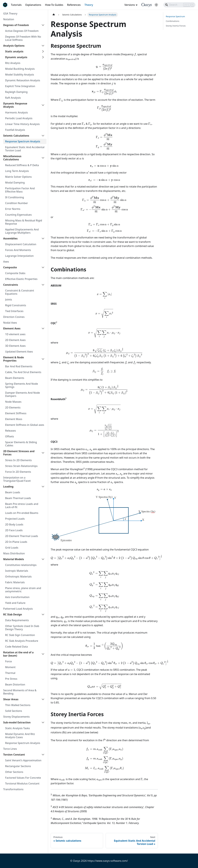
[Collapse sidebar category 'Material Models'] (43, 559)
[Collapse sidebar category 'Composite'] (43, 267)
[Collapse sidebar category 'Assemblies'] (43, 238)
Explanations (33, 5)
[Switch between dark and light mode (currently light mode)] (156, 5)
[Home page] (54, 15)
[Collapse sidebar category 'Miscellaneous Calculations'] (43, 158)
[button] (25, 51)
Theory (89, 5)
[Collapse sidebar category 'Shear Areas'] (43, 699)
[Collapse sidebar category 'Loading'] (43, 487)
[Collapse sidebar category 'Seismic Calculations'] (43, 136)
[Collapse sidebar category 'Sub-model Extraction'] (43, 722)
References (74, 5)
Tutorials (16, 5)
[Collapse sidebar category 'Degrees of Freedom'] (43, 25)
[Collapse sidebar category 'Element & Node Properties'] (43, 359)
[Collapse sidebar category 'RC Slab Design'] (43, 614)
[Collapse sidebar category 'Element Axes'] (43, 328)
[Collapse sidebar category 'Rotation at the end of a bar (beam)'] (43, 654)
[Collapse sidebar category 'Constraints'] (43, 285)
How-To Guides (54, 5)
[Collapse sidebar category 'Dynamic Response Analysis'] (43, 105)
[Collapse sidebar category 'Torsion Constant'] (43, 755)
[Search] (179, 5)
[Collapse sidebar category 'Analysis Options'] (43, 46)
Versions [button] (130, 5)
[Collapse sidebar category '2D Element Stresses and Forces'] (43, 453)
